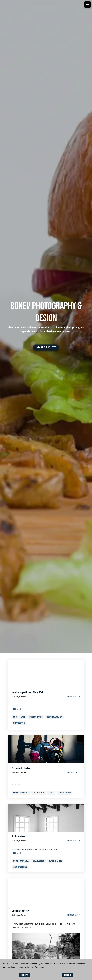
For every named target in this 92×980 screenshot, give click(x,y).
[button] (46, 347)
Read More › (17, 709)
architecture (20, 867)
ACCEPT (24, 975)
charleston (19, 723)
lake (23, 717)
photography (74, 697)
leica (51, 793)
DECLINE (67, 975)
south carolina (54, 717)
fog (15, 717)
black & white (55, 861)
